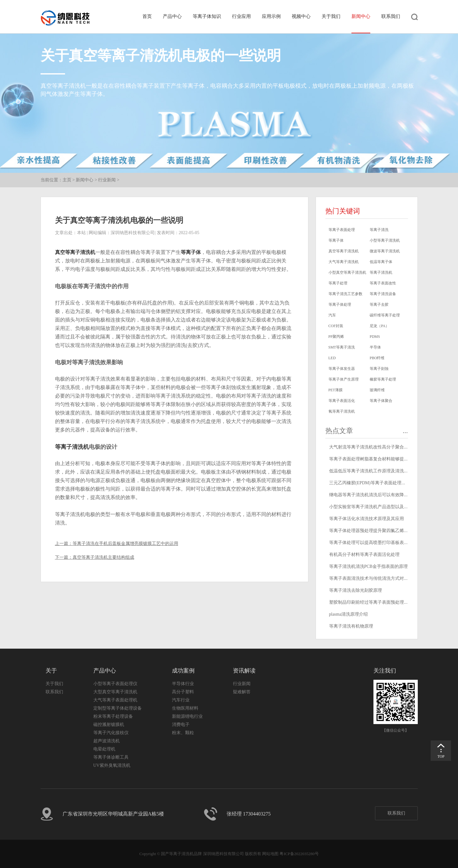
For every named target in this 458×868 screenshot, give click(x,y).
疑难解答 (242, 692)
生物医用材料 (185, 708)
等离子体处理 (340, 305)
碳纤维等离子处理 (385, 315)
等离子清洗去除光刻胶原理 (356, 590)
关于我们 (331, 16)
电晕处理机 (104, 749)
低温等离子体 (381, 262)
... (405, 431)
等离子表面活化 (342, 401)
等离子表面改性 (383, 283)
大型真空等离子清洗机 (115, 692)
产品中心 (172, 16)
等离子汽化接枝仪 (111, 733)
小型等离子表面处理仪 (115, 684)
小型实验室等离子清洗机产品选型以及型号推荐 (375, 507)
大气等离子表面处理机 (115, 700)
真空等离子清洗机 (75, 252)
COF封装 (336, 326)
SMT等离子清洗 (342, 347)
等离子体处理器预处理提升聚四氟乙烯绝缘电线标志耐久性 (386, 531)
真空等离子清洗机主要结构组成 (103, 557)
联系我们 (391, 16)
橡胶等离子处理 (383, 379)
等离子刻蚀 (379, 369)
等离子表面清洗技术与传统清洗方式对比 (369, 578)
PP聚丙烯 (336, 337)
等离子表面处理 (342, 230)
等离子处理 (338, 283)
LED (332, 358)
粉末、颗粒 (183, 733)
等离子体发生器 (342, 369)
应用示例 (271, 16)
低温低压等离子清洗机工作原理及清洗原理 (371, 471)
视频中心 (301, 16)
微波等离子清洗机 (385, 251)
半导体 (375, 347)
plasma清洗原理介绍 (349, 614)
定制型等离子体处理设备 (118, 708)
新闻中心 (361, 16)
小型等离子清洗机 (385, 240)
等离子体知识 (207, 16)
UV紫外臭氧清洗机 (112, 765)
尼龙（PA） (379, 326)
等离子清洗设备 (383, 294)
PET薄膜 (336, 390)
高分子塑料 (183, 692)
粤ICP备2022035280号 (299, 854)
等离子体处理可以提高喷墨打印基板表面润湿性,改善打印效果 (389, 543)
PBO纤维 (377, 358)
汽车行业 (181, 700)
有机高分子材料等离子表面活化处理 (364, 555)
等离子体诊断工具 (111, 757)
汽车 (332, 315)
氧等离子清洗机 (342, 411)
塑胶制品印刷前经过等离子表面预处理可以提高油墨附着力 (386, 602)
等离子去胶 (379, 305)
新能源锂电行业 (187, 716)
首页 (147, 16)
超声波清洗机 (107, 741)
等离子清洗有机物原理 (351, 626)
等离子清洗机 (72, 447)
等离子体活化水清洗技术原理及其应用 (367, 519)
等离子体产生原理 (344, 379)
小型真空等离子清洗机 (347, 272)
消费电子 (181, 725)
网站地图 (270, 854)
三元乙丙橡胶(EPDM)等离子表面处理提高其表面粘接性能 (385, 483)
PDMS (375, 337)
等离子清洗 (379, 230)
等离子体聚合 (381, 401)
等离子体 (191, 252)
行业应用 (241, 16)
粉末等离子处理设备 (113, 716)
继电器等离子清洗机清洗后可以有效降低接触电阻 (378, 495)
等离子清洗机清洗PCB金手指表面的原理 (368, 566)
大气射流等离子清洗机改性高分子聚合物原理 (373, 447)
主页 (67, 180)
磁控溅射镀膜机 (109, 725)
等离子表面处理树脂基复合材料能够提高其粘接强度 (380, 459)
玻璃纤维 (377, 390)
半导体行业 (183, 684)
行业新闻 (107, 180)
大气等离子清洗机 (344, 262)
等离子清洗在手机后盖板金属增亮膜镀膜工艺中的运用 (125, 544)
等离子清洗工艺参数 (345, 294)
